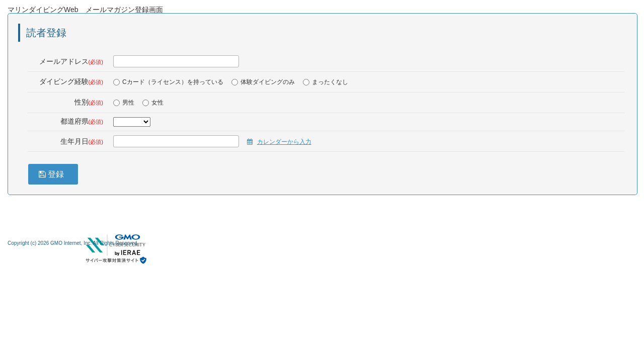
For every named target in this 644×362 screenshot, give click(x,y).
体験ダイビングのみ (263, 82)
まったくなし (326, 82)
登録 (54, 174)
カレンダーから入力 (284, 142)
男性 (124, 103)
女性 (153, 103)
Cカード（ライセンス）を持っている (168, 82)
